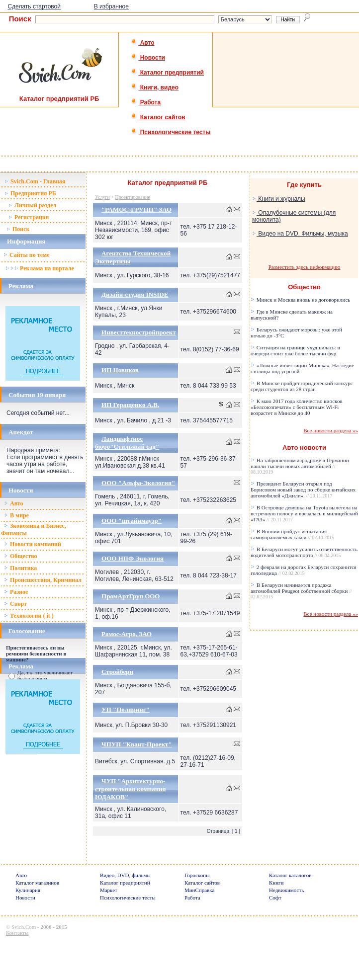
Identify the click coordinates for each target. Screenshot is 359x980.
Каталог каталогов (290, 875)
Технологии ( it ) (29, 616)
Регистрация (29, 217)
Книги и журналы (279, 199)
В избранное (111, 6)
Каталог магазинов (37, 883)
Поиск (18, 229)
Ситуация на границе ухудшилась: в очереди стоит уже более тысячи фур (295, 350)
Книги (276, 883)
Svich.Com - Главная (35, 181)
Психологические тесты (171, 132)
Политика (20, 568)
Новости (148, 58)
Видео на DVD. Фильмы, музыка (300, 234)
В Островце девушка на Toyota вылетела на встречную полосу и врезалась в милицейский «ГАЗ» (304, 513)
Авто (142, 43)
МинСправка (199, 890)
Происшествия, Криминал (43, 580)
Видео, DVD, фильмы (125, 875)
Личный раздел (32, 205)
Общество (21, 556)
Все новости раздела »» (331, 430)
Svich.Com (24, 927)
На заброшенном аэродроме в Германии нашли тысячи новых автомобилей (300, 466)
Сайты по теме (26, 255)
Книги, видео (155, 87)
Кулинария (28, 890)
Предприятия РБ (30, 193)
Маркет (109, 890)
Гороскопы (197, 875)
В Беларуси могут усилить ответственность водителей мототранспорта (304, 552)
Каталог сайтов (158, 117)
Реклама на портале (40, 268)
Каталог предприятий (167, 73)
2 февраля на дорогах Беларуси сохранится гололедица (304, 570)
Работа (146, 102)
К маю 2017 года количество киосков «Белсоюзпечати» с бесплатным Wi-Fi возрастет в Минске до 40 (297, 407)
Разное (16, 592)
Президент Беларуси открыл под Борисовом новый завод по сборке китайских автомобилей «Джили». (303, 490)
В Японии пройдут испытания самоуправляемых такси (292, 534)
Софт (275, 898)
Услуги (102, 197)
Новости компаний (33, 544)
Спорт (15, 604)
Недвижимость (286, 890)
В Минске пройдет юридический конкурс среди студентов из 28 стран (302, 386)
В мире (16, 515)
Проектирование (133, 197)
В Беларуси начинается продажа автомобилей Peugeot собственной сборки (301, 591)
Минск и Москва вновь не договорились (300, 300)
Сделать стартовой (34, 6)
